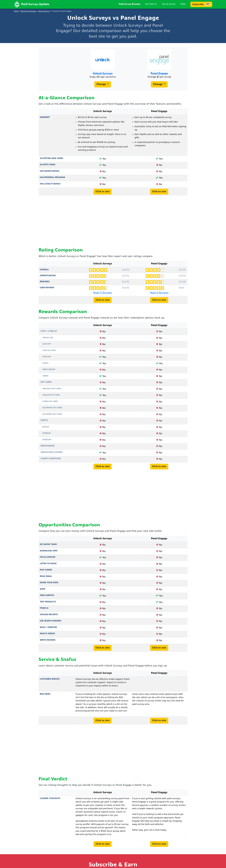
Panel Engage (159, 75)
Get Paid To (151, 4)
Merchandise (48, 448)
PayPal (46, 365)
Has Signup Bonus (50, 173)
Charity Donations (51, 461)
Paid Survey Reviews (130, 4)
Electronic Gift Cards (52, 410)
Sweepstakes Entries (52, 454)
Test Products (48, 604)
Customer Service (50, 681)
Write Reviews (48, 642)
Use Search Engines (50, 623)
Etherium (47, 435)
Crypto (44, 423)
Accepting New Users (51, 160)
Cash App (47, 346)
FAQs (183, 4)
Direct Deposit (49, 372)
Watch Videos (47, 636)
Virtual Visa (48, 340)
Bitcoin (46, 429)
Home (16, 11)
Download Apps (49, 553)
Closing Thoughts (50, 801)
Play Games (46, 572)
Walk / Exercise (48, 629)
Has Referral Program (52, 180)
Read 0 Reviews (159, 295)
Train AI (44, 610)
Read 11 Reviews (103, 295)
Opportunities (48, 278)
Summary (45, 119)
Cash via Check (49, 353)
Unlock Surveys (44, 11)
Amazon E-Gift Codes (52, 391)
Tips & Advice (169, 4)
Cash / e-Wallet (49, 333)
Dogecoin (47, 442)
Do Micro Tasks (48, 547)
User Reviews (47, 290)
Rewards (45, 284)
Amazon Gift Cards (51, 397)
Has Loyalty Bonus (50, 186)
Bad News (45, 696)
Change (101, 86)
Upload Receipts (49, 617)
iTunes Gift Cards (50, 404)
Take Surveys (47, 598)
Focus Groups (48, 559)
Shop (42, 591)
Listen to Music (48, 566)
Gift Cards (46, 384)
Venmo (46, 378)
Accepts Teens (48, 167)
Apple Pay (47, 359)
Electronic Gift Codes (52, 416)
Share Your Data (49, 585)
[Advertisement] (113, 224)
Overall (44, 272)
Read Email (46, 578)
